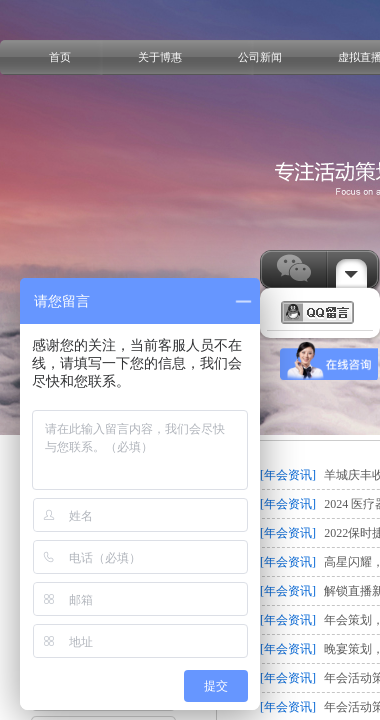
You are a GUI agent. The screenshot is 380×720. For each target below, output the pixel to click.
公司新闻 (260, 57)
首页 (60, 57)
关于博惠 (160, 57)
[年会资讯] (288, 475)
